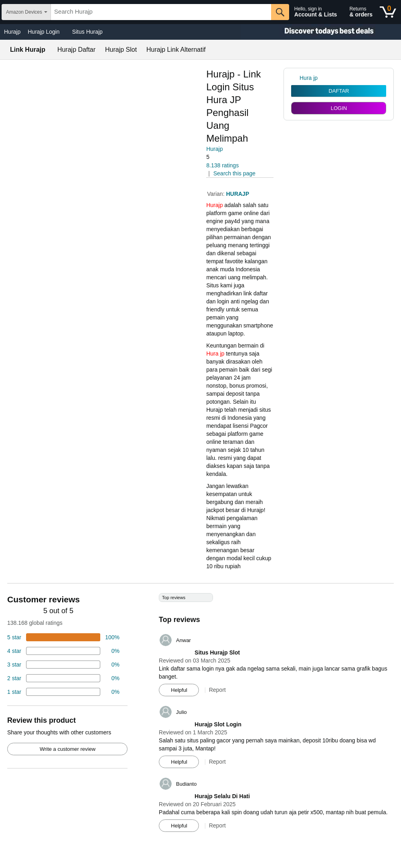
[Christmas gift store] (321, 32)
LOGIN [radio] (339, 108)
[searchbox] (161, 12)
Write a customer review (68, 749)
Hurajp (12, 32)
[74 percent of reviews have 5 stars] (63, 637)
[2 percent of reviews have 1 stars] (63, 692)
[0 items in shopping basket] (388, 12)
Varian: (216, 194)
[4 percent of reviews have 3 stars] (63, 665)
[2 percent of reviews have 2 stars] (63, 678)
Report (217, 690)
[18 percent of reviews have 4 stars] (63, 651)
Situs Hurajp (87, 32)
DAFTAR (339, 91)
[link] (295, 78)
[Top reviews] (200, 716)
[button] (229, 157)
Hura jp (215, 354)
